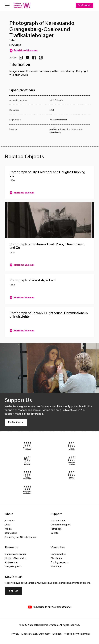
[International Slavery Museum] (27, 461)
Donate (54, 533)
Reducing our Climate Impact (21, 537)
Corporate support (61, 525)
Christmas (56, 558)
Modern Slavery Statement (36, 634)
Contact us (11, 533)
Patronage (56, 529)
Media (8, 529)
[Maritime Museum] (72, 461)
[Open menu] (7, 5)
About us (10, 521)
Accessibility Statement (77, 634)
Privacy (15, 634)
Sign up (13, 591)
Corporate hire (58, 554)
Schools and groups (16, 554)
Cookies (57, 634)
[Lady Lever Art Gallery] (27, 490)
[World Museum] (72, 446)
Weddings (56, 567)
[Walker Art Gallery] (27, 475)
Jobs (8, 525)
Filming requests (60, 562)
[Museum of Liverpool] (27, 446)
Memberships (58, 521)
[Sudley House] (72, 475)
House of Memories (16, 558)
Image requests (13, 567)
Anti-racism (11, 562)
